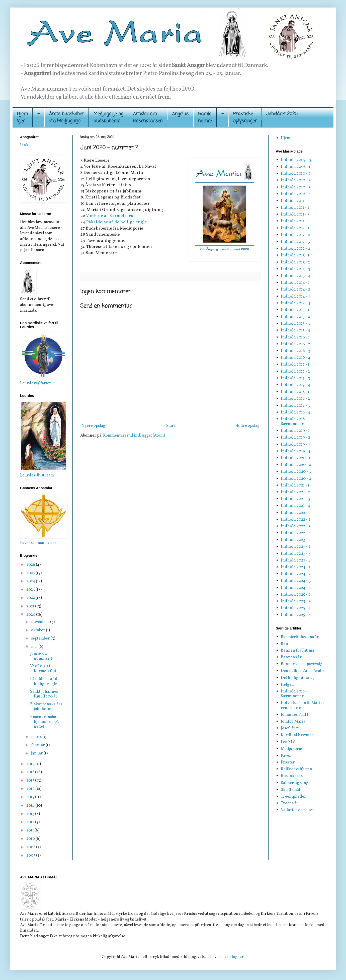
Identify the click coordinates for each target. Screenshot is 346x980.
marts (37, 737)
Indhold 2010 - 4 (296, 194)
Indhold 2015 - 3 (295, 324)
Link (24, 145)
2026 (31, 565)
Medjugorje (291, 749)
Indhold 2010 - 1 (295, 174)
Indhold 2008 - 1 (296, 167)
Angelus (180, 114)
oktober (38, 630)
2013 (31, 814)
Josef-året (290, 728)
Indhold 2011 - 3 (295, 215)
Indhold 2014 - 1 (295, 283)
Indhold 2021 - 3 (295, 499)
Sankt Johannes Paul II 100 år (44, 694)
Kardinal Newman (297, 735)
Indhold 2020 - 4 (296, 479)
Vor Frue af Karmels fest (110, 216)
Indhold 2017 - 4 (295, 385)
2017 (31, 781)
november (41, 622)
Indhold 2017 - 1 (295, 365)
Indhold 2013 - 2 (295, 262)
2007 (31, 856)
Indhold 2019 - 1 (295, 431)
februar (38, 745)
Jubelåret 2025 (282, 114)
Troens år (290, 803)
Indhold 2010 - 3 (296, 187)
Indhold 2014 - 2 (295, 290)
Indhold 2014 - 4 (296, 303)
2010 (31, 839)
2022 (31, 598)
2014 (31, 806)
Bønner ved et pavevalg (302, 664)
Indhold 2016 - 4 (296, 358)
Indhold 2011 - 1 (295, 201)
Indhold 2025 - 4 (296, 615)
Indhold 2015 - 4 (295, 330)
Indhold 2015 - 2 (295, 317)
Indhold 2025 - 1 (295, 595)
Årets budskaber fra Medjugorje (67, 117)
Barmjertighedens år (300, 637)
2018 (31, 772)
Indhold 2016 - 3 (295, 351)
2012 (31, 822)
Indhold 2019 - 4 (296, 451)
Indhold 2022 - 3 (296, 526)
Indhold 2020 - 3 (296, 472)
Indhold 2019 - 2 (295, 438)
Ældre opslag (248, 426)
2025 (31, 573)
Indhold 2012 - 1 (295, 228)
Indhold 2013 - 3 (295, 269)
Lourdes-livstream (37, 475)
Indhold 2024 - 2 (296, 574)
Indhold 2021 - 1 (295, 485)
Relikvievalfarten (296, 769)
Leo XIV (288, 742)
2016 (31, 789)
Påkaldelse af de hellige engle (117, 222)
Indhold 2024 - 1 (295, 567)
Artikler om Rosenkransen (148, 117)
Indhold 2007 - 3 (296, 160)
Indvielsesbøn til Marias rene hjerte (302, 705)
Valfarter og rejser (297, 810)
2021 (31, 606)
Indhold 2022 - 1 (295, 513)
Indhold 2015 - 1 (295, 310)
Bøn (284, 644)
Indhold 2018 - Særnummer (294, 422)
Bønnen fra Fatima (297, 651)
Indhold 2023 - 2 (296, 547)
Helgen (287, 685)
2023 (31, 590)
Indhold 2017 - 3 (295, 378)
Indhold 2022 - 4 (296, 533)
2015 (31, 797)
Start (171, 426)
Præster (288, 762)
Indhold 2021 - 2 (295, 492)
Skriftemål (290, 790)
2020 (31, 615)
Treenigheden (294, 797)
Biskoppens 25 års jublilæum (46, 707)
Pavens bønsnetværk (38, 543)
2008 (31, 847)
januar (37, 753)
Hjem (286, 138)
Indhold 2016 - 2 (295, 344)
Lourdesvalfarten (36, 383)
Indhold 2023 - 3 (296, 554)
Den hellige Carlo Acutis (303, 671)
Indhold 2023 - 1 (295, 540)
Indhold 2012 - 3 (295, 242)
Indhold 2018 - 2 (295, 399)
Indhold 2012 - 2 (295, 235)
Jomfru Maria (293, 722)
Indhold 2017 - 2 (295, 372)
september (41, 639)
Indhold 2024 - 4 (296, 588)
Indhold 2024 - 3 (296, 581)
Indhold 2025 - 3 (296, 608)
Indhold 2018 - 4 (295, 412)
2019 (31, 764)
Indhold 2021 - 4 (295, 506)
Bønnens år (291, 657)
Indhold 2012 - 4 (295, 249)
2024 (31, 581)
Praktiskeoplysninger (245, 117)
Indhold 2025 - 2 (296, 601)
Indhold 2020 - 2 (296, 465)
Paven (286, 756)
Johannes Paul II (295, 715)
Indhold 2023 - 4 (296, 561)
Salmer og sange (296, 783)
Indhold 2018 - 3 (295, 406)
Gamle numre (205, 117)
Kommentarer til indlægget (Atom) (134, 436)
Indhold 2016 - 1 (295, 337)
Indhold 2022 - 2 (296, 520)
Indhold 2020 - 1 (296, 458)
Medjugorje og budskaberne (108, 117)
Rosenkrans (292, 776)
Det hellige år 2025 (298, 678)
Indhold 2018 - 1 (295, 392)
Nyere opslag (93, 426)
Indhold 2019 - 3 (295, 445)
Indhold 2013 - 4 (295, 276)
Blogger (236, 957)
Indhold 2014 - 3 (295, 297)
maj (35, 647)
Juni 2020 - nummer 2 (41, 656)
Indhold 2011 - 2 (295, 208)
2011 (30, 830)
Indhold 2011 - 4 (295, 221)
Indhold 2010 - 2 (296, 180)
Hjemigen (22, 117)
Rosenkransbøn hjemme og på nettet (44, 722)
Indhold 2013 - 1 (295, 255)
